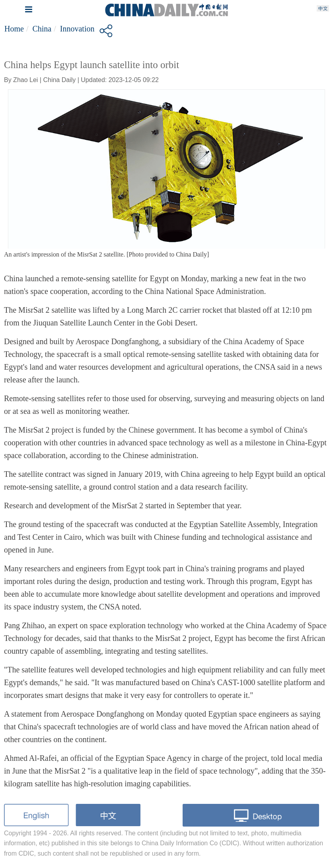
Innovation (77, 29)
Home (14, 29)
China (42, 29)
